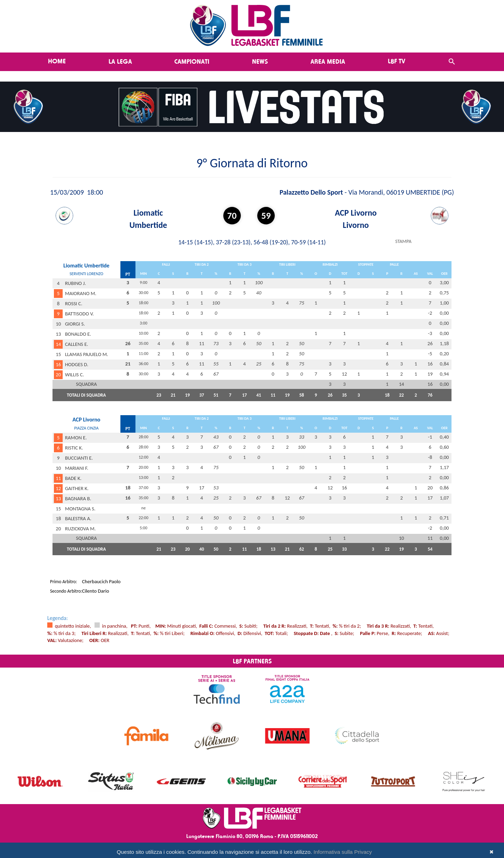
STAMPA (403, 241)
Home (57, 61)
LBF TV (397, 61)
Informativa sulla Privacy (343, 852)
